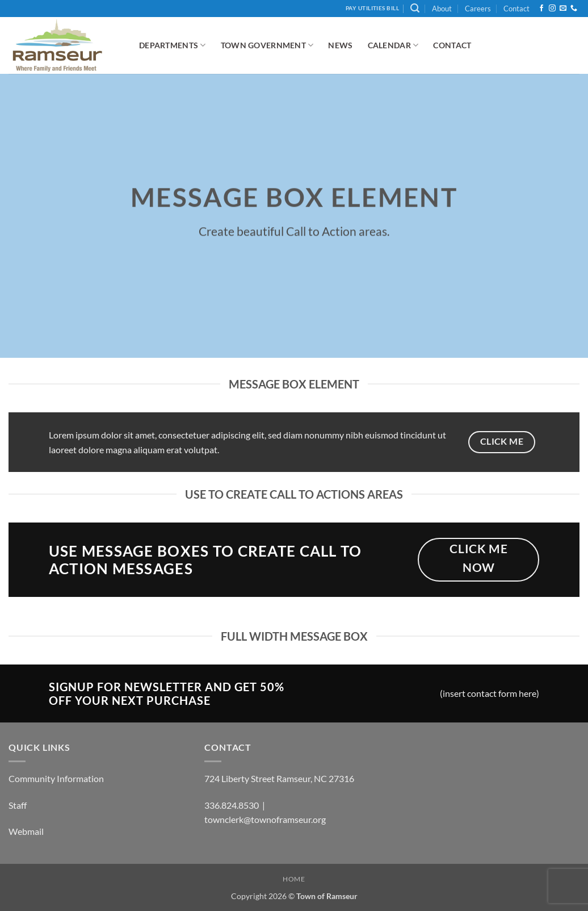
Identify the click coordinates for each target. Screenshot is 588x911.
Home (294, 879)
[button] (415, 8)
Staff (18, 805)
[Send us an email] (563, 9)
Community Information (56, 778)
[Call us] (574, 9)
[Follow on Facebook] (541, 9)
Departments (173, 45)
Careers (478, 9)
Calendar (393, 45)
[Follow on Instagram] (552, 9)
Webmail (26, 831)
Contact (516, 9)
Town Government (267, 45)
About (442, 9)
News (340, 45)
